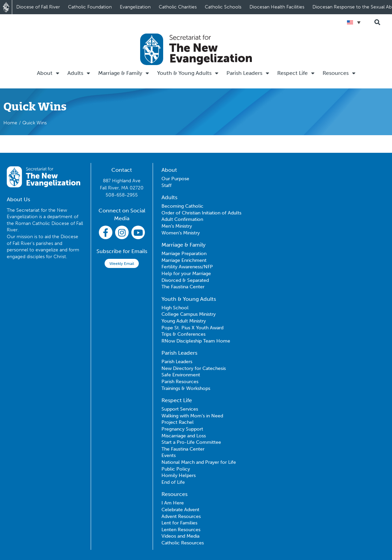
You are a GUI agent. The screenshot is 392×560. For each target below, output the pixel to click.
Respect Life (296, 73)
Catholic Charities (178, 7)
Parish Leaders (248, 73)
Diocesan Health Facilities (277, 7)
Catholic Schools (223, 7)
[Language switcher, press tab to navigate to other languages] (354, 22)
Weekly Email (122, 264)
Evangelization (135, 7)
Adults (79, 73)
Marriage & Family (124, 73)
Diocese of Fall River (38, 7)
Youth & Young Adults (188, 73)
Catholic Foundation (90, 7)
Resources (339, 73)
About (48, 73)
